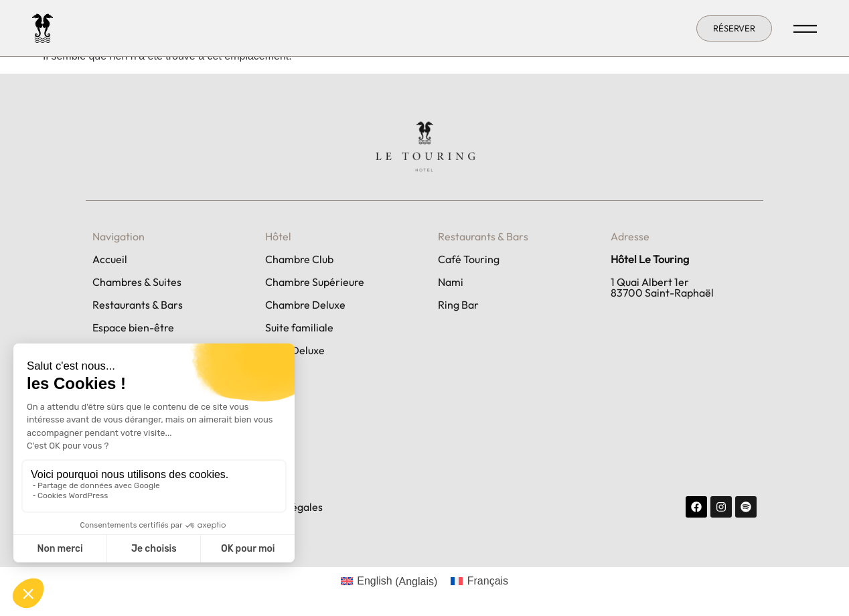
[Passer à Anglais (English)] (389, 582)
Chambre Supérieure (315, 282)
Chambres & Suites (137, 282)
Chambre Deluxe (305, 305)
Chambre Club (299, 259)
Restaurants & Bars (138, 305)
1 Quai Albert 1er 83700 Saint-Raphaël (662, 287)
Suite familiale (299, 327)
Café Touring (469, 259)
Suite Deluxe (295, 350)
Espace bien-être (133, 327)
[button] (734, 28)
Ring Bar (458, 305)
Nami (451, 282)
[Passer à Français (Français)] (479, 582)
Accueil (110, 259)
